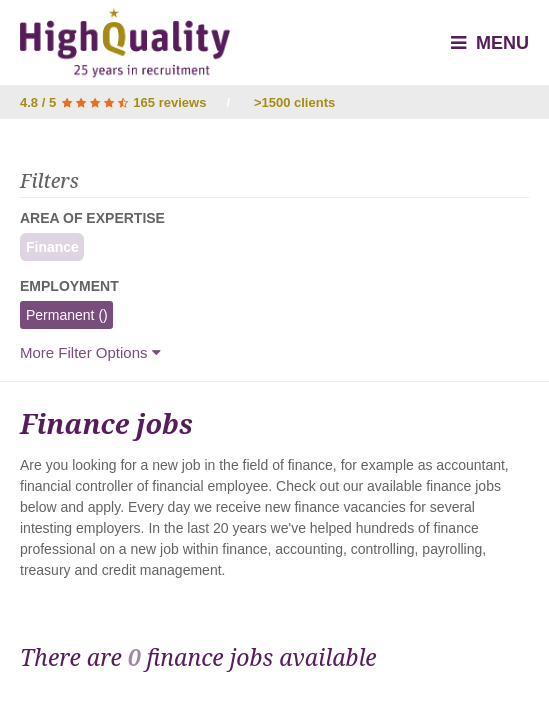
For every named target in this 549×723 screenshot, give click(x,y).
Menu (490, 43)
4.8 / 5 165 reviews (113, 102)
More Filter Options (90, 352)
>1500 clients (294, 102)
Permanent (64, 315)
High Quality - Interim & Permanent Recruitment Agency (125, 43)
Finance (49, 247)
